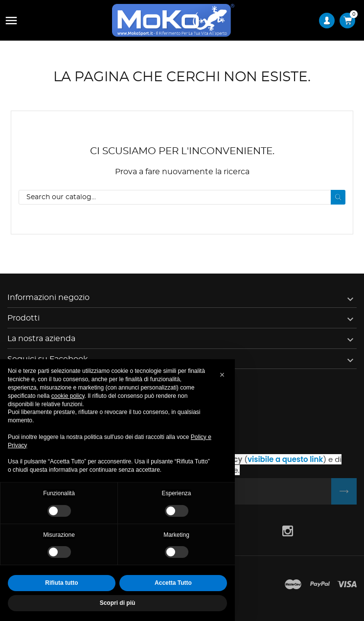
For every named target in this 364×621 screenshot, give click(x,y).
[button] (222, 375)
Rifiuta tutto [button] (61, 583)
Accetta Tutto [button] (173, 583)
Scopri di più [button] (118, 603)
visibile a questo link (285, 459)
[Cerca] (182, 197)
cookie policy (68, 396)
